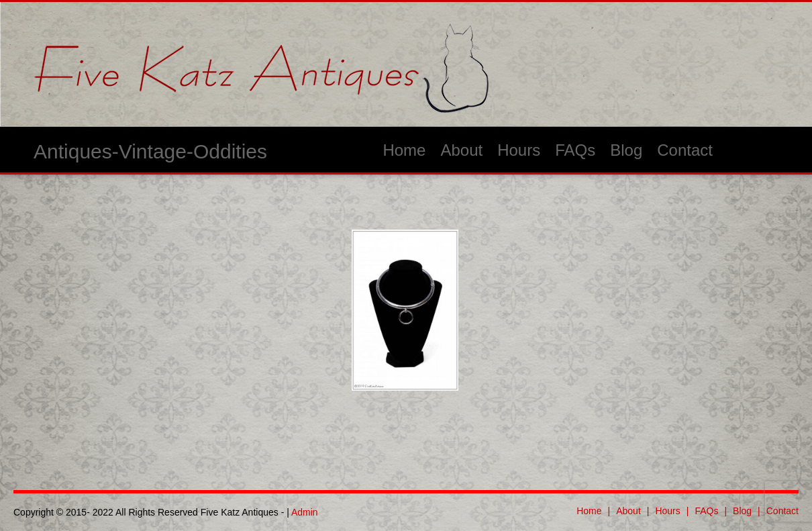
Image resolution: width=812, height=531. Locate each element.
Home (404, 150)
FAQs (575, 150)
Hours (519, 150)
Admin (305, 512)
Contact (685, 150)
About (461, 150)
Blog (626, 150)
